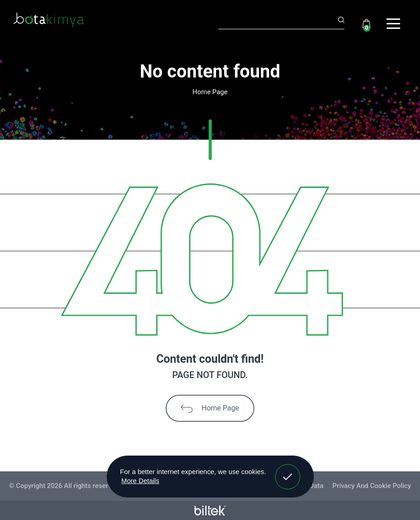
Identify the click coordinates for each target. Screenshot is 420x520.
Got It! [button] (287, 470)
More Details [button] (140, 481)
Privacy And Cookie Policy (372, 486)
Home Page (210, 408)
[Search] (281, 21)
